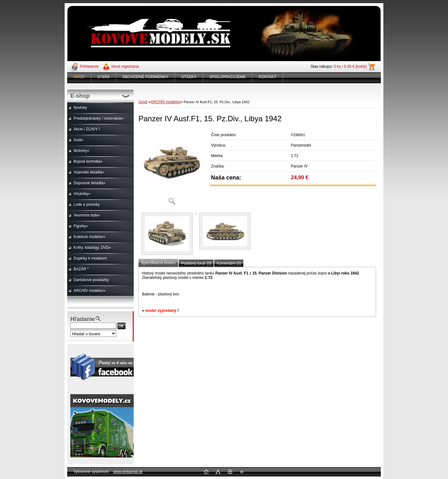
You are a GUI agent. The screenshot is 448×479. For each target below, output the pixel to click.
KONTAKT (267, 77)
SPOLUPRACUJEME (228, 77)
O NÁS (103, 77)
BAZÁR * (81, 269)
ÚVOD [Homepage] (79, 77)
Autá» (78, 140)
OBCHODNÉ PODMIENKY (145, 77)
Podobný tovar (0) (196, 263)
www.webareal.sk (128, 472)
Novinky (80, 108)
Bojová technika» (88, 161)
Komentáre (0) (229, 263)
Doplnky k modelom (90, 258)
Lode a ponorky (87, 205)
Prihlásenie (89, 66)
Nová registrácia (125, 66)
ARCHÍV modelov (165, 102)
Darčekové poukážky (91, 280)
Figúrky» (81, 226)
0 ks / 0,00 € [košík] (350, 66)
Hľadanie (83, 319)
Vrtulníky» (82, 194)
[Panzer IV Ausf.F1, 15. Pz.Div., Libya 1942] (172, 169)
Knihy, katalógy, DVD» (92, 248)
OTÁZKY (189, 77)
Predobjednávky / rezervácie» (99, 118)
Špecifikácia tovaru (158, 263)
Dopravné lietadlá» (89, 183)
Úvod (143, 102)
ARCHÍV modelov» (90, 291)
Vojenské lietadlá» (89, 172)
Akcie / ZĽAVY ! (87, 129)
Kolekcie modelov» (90, 237)
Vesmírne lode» (87, 215)
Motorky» (81, 151)
